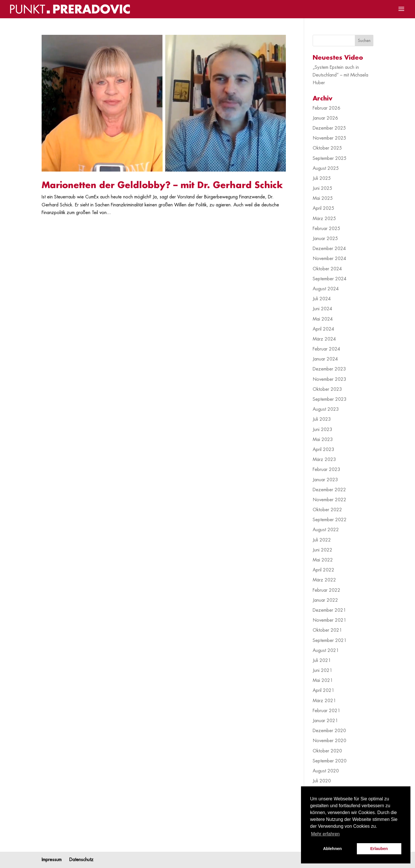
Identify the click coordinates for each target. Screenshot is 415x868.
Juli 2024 (322, 299)
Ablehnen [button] (332, 849)
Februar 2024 (326, 349)
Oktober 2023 (327, 389)
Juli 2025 (322, 178)
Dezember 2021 (329, 610)
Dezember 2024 (329, 249)
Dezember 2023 (329, 369)
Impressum (52, 860)
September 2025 (330, 158)
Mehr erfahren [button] (325, 834)
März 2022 (324, 580)
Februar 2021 (326, 711)
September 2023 (330, 399)
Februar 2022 (326, 590)
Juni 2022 (323, 550)
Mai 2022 (323, 560)
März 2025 (324, 219)
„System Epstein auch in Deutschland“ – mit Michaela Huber (340, 75)
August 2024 (326, 289)
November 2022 (329, 500)
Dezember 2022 (329, 490)
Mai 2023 (323, 440)
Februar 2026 (326, 108)
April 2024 (324, 329)
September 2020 (330, 761)
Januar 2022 (325, 600)
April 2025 (324, 208)
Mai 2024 (323, 319)
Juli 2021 (322, 660)
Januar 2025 (325, 239)
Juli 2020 (322, 781)
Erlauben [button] (379, 849)
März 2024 (324, 339)
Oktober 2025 (327, 148)
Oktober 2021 (327, 630)
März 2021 (324, 701)
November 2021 (329, 620)
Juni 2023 (323, 430)
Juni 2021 (323, 670)
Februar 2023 (326, 470)
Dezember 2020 (329, 731)
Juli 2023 (322, 419)
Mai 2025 (323, 198)
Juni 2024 (323, 309)
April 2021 (324, 690)
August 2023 (326, 409)
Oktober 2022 (327, 510)
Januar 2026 (325, 118)
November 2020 (329, 741)
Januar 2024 (325, 359)
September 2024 (330, 279)
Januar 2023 (325, 480)
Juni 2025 (323, 188)
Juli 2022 (322, 540)
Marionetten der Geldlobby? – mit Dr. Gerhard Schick (162, 185)
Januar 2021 (325, 721)
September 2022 (330, 520)
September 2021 (330, 641)
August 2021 (326, 651)
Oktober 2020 (327, 751)
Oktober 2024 (327, 269)
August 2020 (326, 771)
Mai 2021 (323, 680)
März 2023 (324, 460)
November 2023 (329, 379)
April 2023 (324, 450)
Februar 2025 (326, 229)
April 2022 (324, 570)
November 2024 (329, 259)
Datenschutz (81, 860)
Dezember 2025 (329, 128)
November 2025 (329, 138)
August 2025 (326, 168)
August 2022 (326, 530)
